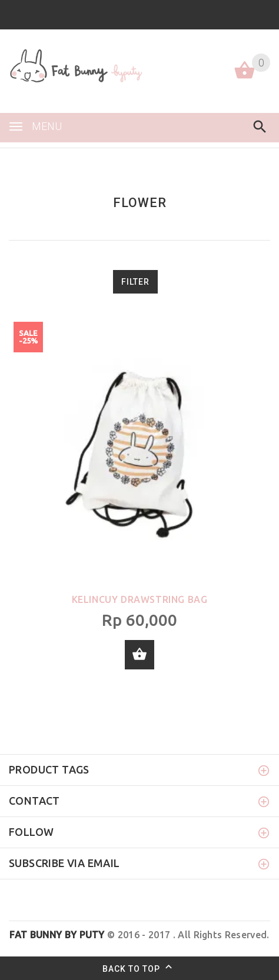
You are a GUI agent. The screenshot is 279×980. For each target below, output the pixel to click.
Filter (135, 282)
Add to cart (139, 655)
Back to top (140, 968)
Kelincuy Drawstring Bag (140, 599)
